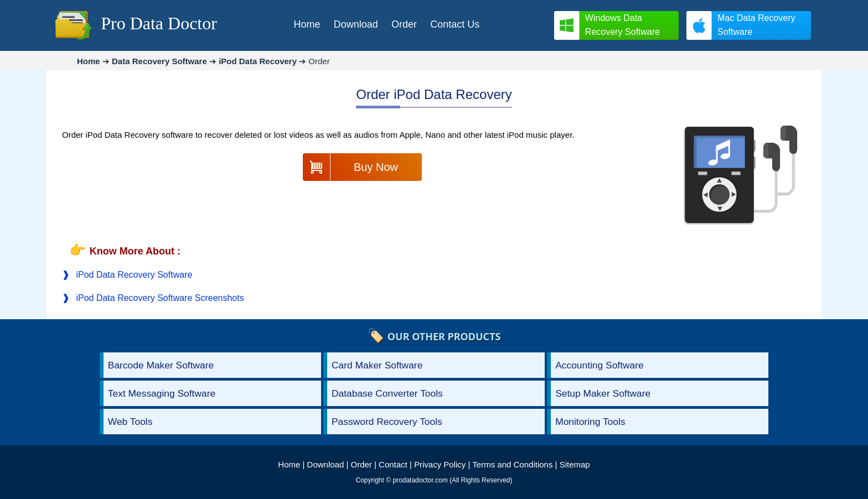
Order (361, 464)
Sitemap (575, 464)
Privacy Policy (440, 464)
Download (326, 464)
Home (289, 464)
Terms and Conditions (512, 464)
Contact (393, 464)
